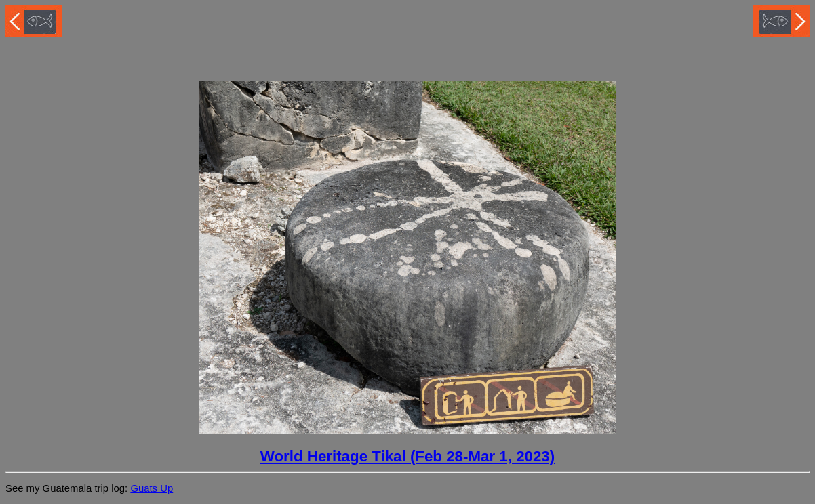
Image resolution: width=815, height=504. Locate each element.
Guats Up (152, 488)
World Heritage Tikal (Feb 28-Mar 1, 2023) (407, 456)
